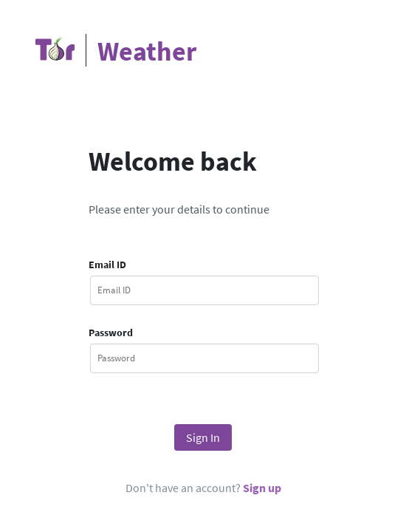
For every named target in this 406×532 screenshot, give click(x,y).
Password (111, 332)
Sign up (262, 488)
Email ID (107, 265)
